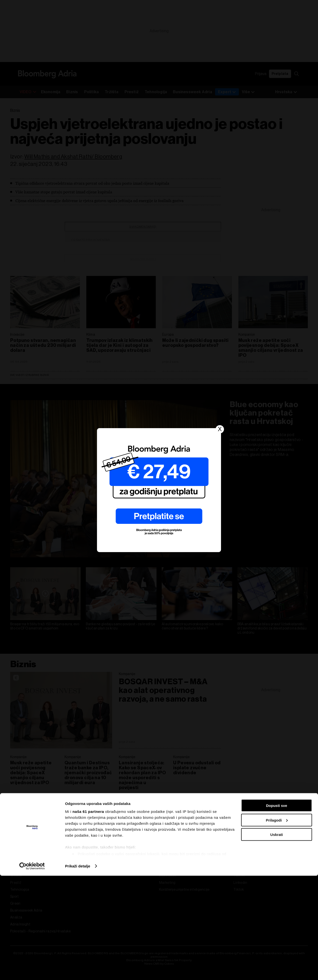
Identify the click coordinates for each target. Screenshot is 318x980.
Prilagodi (277, 924)
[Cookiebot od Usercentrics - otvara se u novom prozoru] (32, 970)
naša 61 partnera (88, 915)
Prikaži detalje (78, 970)
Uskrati (277, 939)
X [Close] (220, 429)
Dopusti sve (276, 910)
